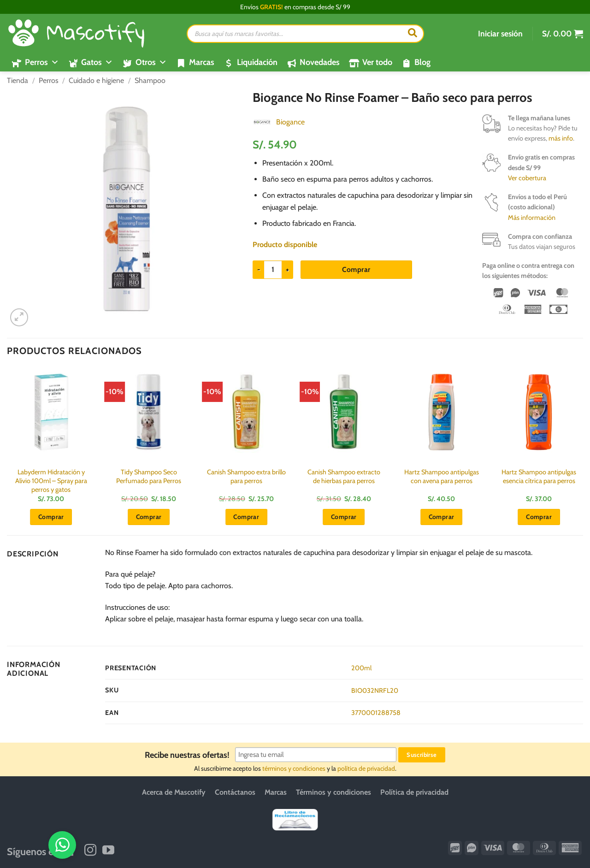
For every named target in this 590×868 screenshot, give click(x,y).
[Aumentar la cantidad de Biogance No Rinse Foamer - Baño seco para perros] (288, 270)
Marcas (202, 62)
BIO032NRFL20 (375, 691)
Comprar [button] (51, 517)
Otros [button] (151, 62)
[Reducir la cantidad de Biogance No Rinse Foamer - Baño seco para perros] (258, 270)
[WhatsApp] (552, 844)
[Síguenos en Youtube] (108, 851)
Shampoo (150, 80)
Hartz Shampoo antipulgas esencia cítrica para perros (539, 476)
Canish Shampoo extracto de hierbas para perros (344, 476)
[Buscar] (413, 34)
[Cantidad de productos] (273, 270)
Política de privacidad (414, 792)
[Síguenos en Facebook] (72, 851)
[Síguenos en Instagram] (90, 851)
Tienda (18, 80)
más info (561, 138)
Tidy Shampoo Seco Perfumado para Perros (149, 476)
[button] (500, 34)
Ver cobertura (527, 178)
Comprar (356, 269)
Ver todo (377, 62)
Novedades (320, 62)
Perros (49, 80)
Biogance (290, 122)
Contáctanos (235, 792)
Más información (532, 218)
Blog (422, 62)
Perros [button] (42, 62)
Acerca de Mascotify (174, 792)
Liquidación (257, 62)
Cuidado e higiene (96, 80)
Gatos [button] (97, 62)
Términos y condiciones (333, 792)
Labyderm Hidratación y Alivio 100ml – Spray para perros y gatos (51, 481)
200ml (361, 668)
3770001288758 (376, 713)
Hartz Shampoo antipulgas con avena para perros (442, 476)
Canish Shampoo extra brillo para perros (246, 476)
